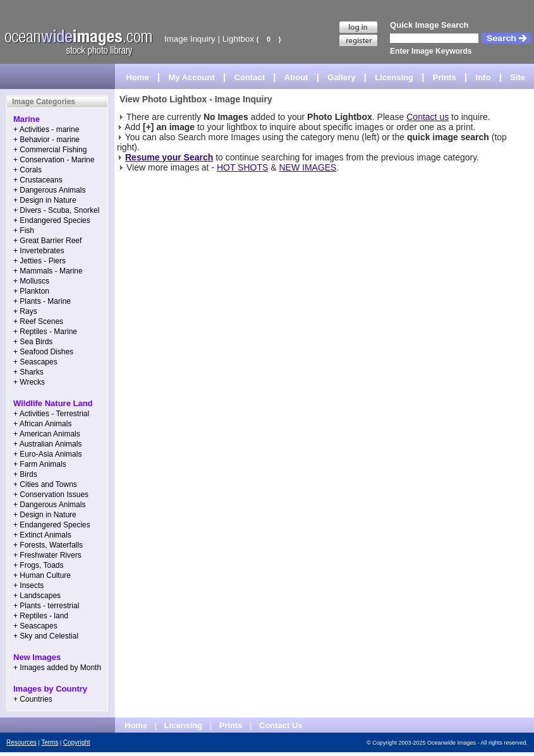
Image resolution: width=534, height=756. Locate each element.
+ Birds (25, 474)
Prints (445, 77)
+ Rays (25, 311)
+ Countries (33, 699)
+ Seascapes (35, 362)
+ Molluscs (31, 281)
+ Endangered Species (52, 220)
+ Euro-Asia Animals (47, 454)
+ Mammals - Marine (48, 271)
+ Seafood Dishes (43, 352)
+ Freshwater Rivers (47, 555)
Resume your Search (169, 157)
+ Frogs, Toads (39, 565)
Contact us (428, 117)
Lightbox (238, 39)
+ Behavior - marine (46, 140)
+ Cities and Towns (45, 484)
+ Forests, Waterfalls (48, 545)
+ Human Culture (42, 575)
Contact (250, 77)
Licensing (394, 77)
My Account (192, 77)
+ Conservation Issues (51, 495)
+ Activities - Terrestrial (51, 414)
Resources (21, 742)
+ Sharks (28, 372)
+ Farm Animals (40, 464)
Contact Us (281, 725)
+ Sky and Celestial (46, 636)
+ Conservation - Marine (54, 160)
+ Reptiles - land (41, 616)
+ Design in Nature (45, 200)
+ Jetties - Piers (39, 261)
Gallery (341, 77)
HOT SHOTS (242, 167)
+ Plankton (31, 291)
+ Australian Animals (47, 444)
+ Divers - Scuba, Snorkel (56, 210)
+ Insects (28, 585)
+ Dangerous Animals (49, 190)
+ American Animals (47, 434)
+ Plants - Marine (42, 301)
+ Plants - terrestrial (46, 606)
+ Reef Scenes (38, 321)
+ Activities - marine (46, 129)
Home (138, 77)
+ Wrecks (29, 382)
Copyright (77, 742)
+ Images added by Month (57, 668)
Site (518, 77)
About (296, 77)
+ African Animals (42, 424)
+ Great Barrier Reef (47, 241)
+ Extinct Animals (42, 535)
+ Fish (24, 231)
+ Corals (27, 170)
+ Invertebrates (39, 251)
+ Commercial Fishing (50, 150)
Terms (50, 742)
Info (483, 77)
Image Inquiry (190, 39)
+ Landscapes (37, 596)
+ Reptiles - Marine (45, 332)
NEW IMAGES (307, 167)
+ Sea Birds (33, 342)
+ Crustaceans (38, 180)
